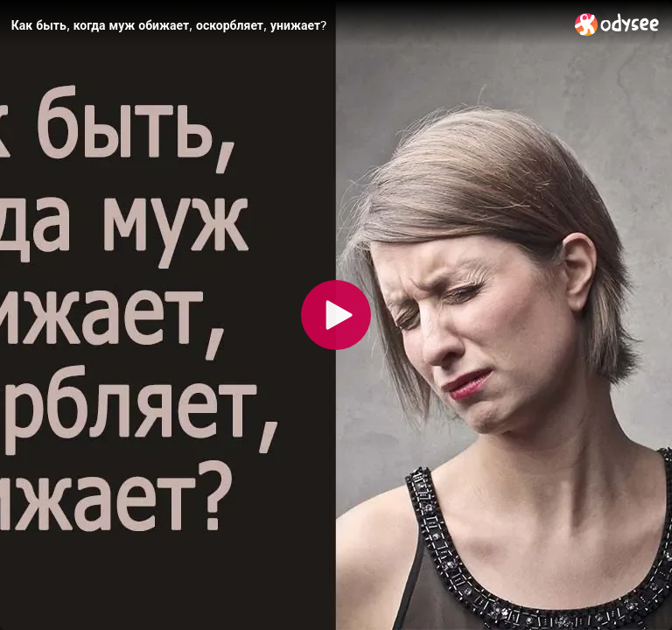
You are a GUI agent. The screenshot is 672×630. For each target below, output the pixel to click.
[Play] (336, 315)
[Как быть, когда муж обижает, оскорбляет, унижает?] (286, 25)
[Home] (617, 24)
